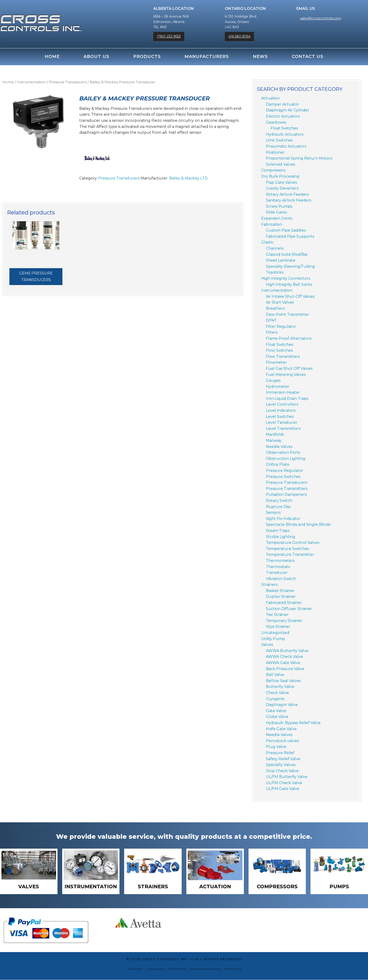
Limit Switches (279, 140)
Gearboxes (276, 122)
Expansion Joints (277, 218)
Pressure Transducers (68, 82)
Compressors (273, 170)
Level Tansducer (282, 422)
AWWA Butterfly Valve (287, 651)
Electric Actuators (283, 116)
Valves (267, 645)
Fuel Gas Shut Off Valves (289, 368)
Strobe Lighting (281, 537)
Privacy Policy (178, 969)
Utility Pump (273, 639)
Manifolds (275, 434)
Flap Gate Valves (281, 182)
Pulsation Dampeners (286, 494)
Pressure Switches (283, 477)
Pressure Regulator (285, 471)
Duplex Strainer (281, 597)
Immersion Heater (283, 392)
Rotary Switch (279, 501)
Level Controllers (282, 404)
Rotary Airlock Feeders (287, 194)
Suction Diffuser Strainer (289, 609)
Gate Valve (276, 711)
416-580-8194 (239, 36)
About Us (96, 57)
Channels (275, 248)
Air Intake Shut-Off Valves (290, 296)
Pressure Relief (280, 753)
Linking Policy (156, 969)
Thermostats (278, 567)
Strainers (269, 585)
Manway (274, 440)
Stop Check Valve (282, 771)
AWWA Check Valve (284, 657)
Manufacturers (207, 57)
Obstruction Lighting (286, 459)
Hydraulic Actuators (285, 134)
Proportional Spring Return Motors (299, 158)
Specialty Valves (281, 765)
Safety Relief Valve (283, 759)
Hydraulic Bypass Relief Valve (293, 723)
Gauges (273, 380)
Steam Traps (278, 531)
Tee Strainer (277, 615)
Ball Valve (275, 675)
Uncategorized (275, 633)
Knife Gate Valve (281, 729)
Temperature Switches (287, 549)
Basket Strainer (280, 591)
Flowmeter (276, 362)
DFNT (271, 320)
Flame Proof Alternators (289, 338)
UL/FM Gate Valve (283, 789)
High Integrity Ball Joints (289, 284)
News (260, 57)
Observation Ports (283, 452)
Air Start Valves (280, 302)
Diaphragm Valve (282, 705)
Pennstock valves (282, 741)
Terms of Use (233, 969)
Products (147, 57)
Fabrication (272, 224)
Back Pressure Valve (285, 669)
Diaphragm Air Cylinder (288, 110)
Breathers (275, 308)
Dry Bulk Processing (280, 176)
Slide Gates (276, 212)
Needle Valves (279, 447)
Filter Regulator (281, 326)
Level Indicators (281, 410)
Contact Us (308, 57)
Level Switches (280, 417)
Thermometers (280, 561)
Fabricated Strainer (284, 603)
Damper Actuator (283, 104)
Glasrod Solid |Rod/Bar (287, 254)
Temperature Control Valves (293, 543)
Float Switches (284, 128)
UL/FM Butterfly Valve (287, 777)
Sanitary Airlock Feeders (289, 200)
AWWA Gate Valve (283, 663)
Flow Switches (279, 350)
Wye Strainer (278, 627)
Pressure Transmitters (287, 489)
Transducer (277, 573)
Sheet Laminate (281, 260)
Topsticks (275, 272)
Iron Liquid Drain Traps (287, 398)
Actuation (270, 98)
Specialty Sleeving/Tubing (290, 266)
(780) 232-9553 (169, 36)
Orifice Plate (278, 464)
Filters (272, 332)
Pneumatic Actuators (286, 146)
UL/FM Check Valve (284, 783)
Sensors (273, 513)
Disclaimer (136, 969)
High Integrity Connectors (286, 278)
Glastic (267, 242)
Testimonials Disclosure (205, 969)
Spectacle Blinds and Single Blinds (298, 524)
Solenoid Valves (280, 164)
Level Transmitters (283, 429)
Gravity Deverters (282, 188)
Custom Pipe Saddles (286, 230)
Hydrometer (278, 387)
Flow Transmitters (283, 357)
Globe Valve (277, 717)
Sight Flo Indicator (283, 519)
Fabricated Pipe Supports (290, 236)
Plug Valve (276, 747)
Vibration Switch (281, 579)
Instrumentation (31, 82)
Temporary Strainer (284, 621)
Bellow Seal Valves (283, 681)
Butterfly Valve (280, 687)
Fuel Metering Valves (286, 375)
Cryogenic (275, 699)
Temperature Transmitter (290, 555)
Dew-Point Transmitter (287, 315)
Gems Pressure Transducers (36, 276)
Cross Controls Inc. (166, 960)
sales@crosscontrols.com (321, 18)
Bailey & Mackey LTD (188, 178)
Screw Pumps (279, 206)
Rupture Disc (278, 507)
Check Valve (277, 693)
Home (52, 57)
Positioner (275, 152)
